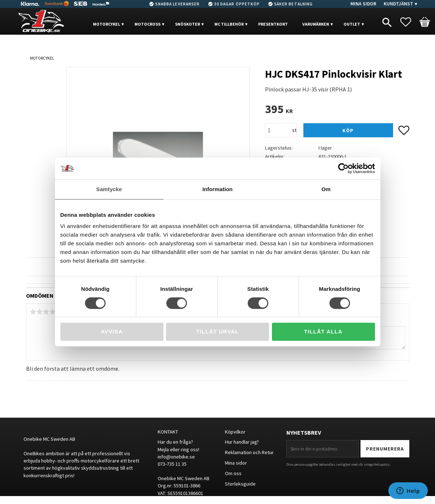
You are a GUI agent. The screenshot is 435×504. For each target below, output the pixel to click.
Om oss (233, 473)
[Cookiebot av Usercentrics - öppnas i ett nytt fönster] (343, 168)
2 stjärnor (40, 312)
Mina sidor (236, 463)
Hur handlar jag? (242, 442)
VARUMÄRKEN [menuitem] (316, 24)
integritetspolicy (377, 464)
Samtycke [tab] (109, 189)
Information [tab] (218, 189)
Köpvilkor (235, 432)
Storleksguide (240, 484)
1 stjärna (33, 312)
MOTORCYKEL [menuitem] (106, 24)
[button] (409, 22)
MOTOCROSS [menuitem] (148, 24)
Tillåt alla (323, 331)
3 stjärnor (46, 312)
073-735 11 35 (172, 464)
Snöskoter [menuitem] (187, 24)
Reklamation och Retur (249, 452)
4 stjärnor (53, 312)
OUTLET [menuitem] (352, 24)
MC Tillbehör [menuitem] (229, 24)
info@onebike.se (176, 457)
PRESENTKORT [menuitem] (273, 24)
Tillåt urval (217, 331)
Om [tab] (326, 189)
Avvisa (112, 331)
